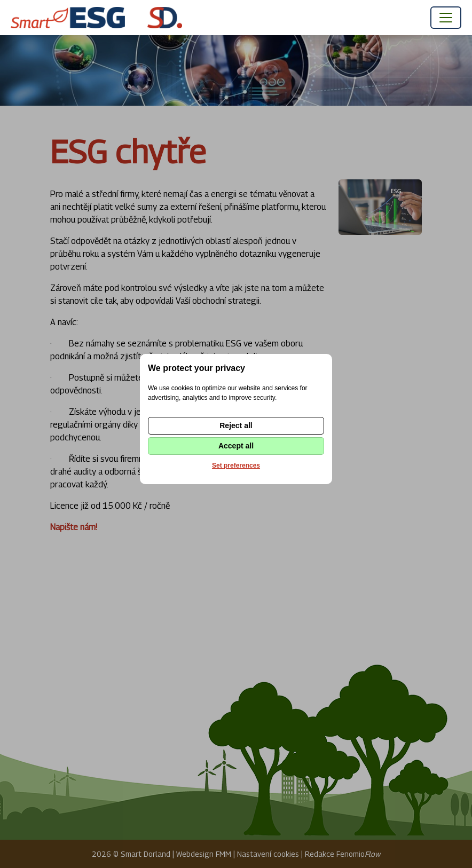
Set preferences (236, 465)
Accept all (236, 446)
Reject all (236, 425)
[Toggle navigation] (446, 18)
